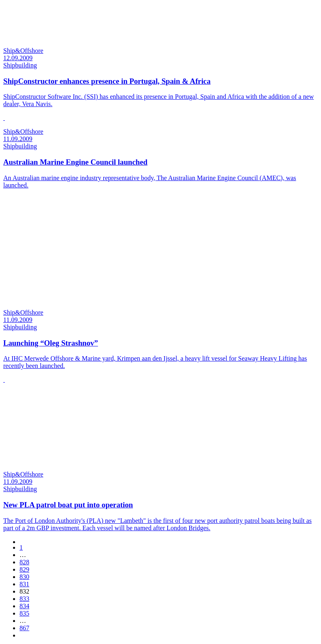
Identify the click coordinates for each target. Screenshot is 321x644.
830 (24, 577)
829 (24, 569)
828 (24, 562)
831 (24, 584)
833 (24, 599)
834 (24, 606)
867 (24, 628)
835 (24, 613)
